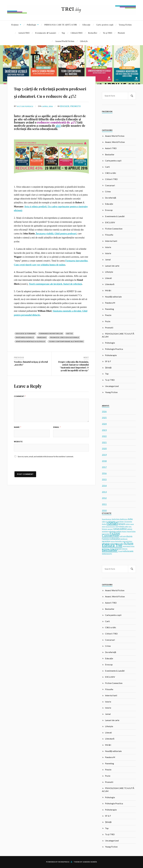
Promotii (77, 121)
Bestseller (93, 33)
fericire (113, 541)
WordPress (64, 862)
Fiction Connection (114, 229)
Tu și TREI (108, 33)
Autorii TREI (24, 33)
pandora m (124, 539)
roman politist (120, 529)
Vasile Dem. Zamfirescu (120, 519)
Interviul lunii (111, 241)
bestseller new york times (124, 541)
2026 (104, 411)
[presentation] (34, 482)
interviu (125, 549)
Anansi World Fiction (65, 41)
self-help (123, 536)
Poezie (108, 315)
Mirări (108, 290)
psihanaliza (115, 539)
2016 (104, 473)
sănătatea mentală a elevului (31, 356)
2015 (104, 479)
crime (128, 524)
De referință (110, 198)
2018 (104, 461)
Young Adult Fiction (129, 546)
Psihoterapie (111, 355)
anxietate (105, 531)
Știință (108, 368)
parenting (106, 541)
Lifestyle (84, 41)
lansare (122, 524)
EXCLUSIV (110, 222)
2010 (104, 510)
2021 (104, 442)
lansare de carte (110, 527)
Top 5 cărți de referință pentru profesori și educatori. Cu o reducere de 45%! (51, 99)
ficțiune (129, 543)
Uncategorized (112, 386)
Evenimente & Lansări (46, 33)
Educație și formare (26, 348)
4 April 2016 (48, 121)
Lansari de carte (112, 266)
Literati (108, 278)
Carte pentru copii (105, 25)
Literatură (110, 284)
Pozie (108, 321)
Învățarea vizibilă (25, 352)
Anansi (124, 531)
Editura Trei (112, 545)
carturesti (118, 549)
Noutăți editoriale (113, 297)
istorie (121, 526)
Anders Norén (90, 862)
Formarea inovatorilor (51, 348)
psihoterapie (128, 551)
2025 (104, 418)
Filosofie (109, 235)
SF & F (108, 361)
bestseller (110, 550)
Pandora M (110, 303)
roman (112, 523)
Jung (117, 526)
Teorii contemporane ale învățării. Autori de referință (55, 299)
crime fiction (120, 522)
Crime (108, 191)
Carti (107, 167)
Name (18, 442)
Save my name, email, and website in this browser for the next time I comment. (46, 472)
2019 (104, 455)
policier (130, 529)
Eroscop (109, 210)
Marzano (42, 352)
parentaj (110, 529)
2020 (104, 448)
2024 (104, 424)
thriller (130, 519)
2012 (104, 498)
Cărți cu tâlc (111, 173)
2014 (104, 486)
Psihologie (32, 25)
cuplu (126, 526)
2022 (104, 436)
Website (18, 457)
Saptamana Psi (107, 554)
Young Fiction (125, 25)
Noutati (121, 33)
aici (58, 140)
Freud (120, 551)
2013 (104, 492)
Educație (86, 25)
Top (63, 33)
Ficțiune (15, 25)
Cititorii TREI (77, 33)
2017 (104, 467)
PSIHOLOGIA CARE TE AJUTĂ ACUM (61, 25)
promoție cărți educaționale (65, 352)
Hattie (70, 348)
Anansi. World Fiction (115, 142)
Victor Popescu (25, 121)
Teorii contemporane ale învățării (66, 356)
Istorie (108, 247)
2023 (104, 430)
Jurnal (108, 259)
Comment (20, 411)
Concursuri (110, 185)
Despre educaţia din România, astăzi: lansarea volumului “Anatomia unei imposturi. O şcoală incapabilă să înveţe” (73, 381)
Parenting (109, 309)
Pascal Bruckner (107, 519)
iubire (104, 522)
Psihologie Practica (114, 349)
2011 (104, 504)
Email (57, 442)
